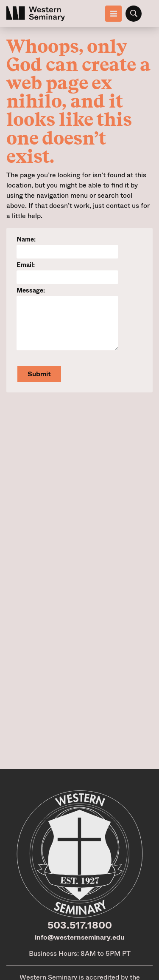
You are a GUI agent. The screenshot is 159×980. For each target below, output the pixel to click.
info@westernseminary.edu (79, 937)
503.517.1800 (80, 925)
